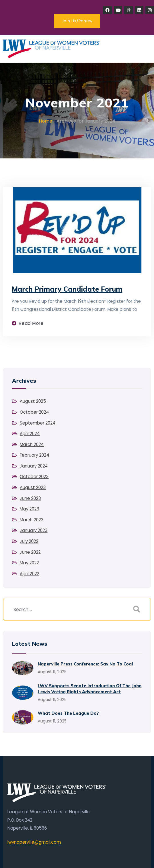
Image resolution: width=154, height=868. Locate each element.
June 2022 (30, 552)
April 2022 (29, 574)
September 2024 (38, 423)
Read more (31, 323)
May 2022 (29, 563)
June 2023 (30, 498)
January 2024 (34, 466)
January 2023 (34, 530)
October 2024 (34, 412)
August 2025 (33, 401)
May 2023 (29, 509)
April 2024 (30, 434)
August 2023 (33, 487)
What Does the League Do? (68, 713)
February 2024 (34, 455)
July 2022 (29, 541)
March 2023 (32, 520)
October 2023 (34, 477)
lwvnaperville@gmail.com (34, 842)
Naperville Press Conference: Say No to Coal (85, 664)
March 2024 (32, 444)
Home (46, 121)
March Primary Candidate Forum (67, 289)
